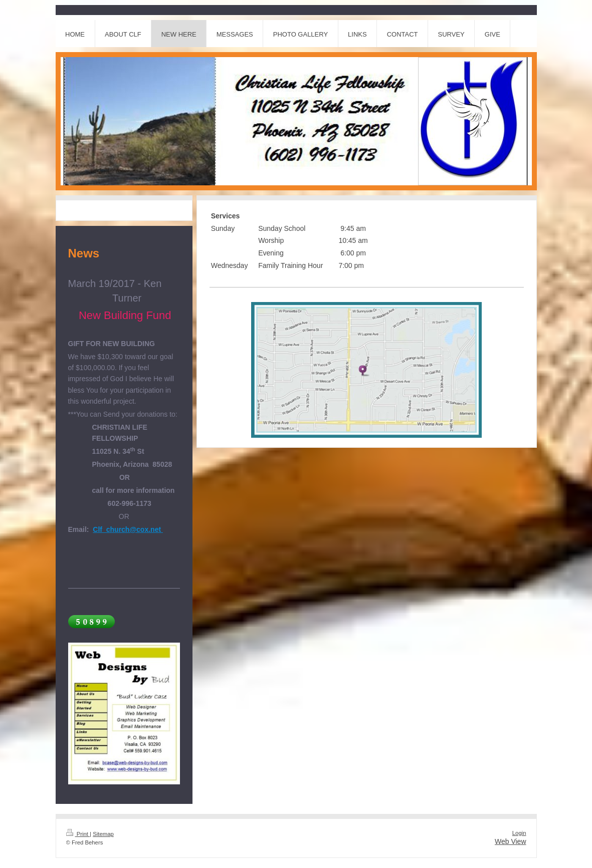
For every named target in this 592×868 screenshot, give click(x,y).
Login (519, 833)
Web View (511, 841)
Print (78, 834)
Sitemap (103, 834)
